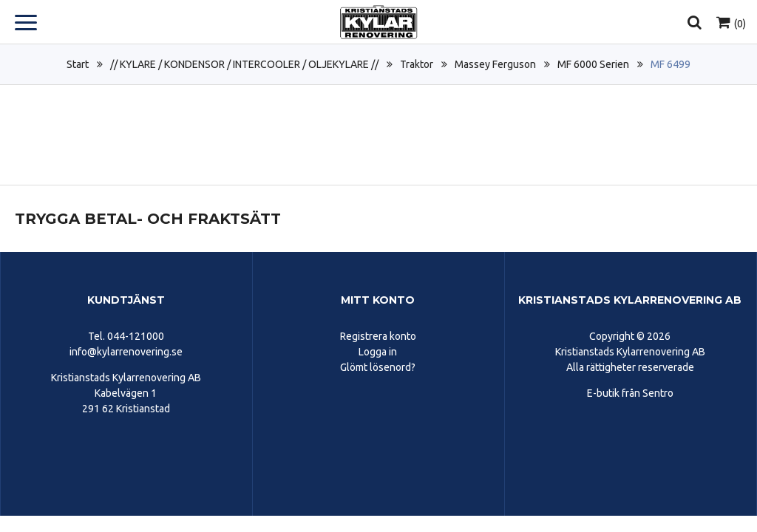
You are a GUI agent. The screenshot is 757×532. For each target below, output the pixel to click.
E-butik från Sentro (630, 393)
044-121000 (136, 336)
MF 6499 (671, 64)
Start (78, 64)
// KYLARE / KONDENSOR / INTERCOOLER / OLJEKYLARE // (244, 64)
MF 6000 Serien (593, 64)
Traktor (417, 64)
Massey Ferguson (495, 64)
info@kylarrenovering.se (126, 352)
